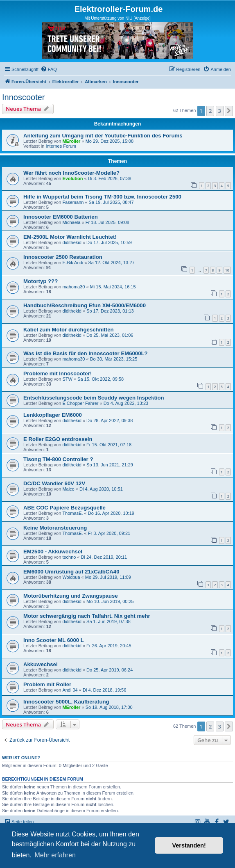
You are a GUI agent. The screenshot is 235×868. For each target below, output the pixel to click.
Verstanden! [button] (189, 845)
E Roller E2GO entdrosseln (58, 439)
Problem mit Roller (47, 684)
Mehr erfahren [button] (55, 855)
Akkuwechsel (41, 664)
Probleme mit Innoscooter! (58, 373)
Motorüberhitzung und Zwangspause (71, 596)
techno (69, 557)
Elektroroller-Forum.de (119, 9)
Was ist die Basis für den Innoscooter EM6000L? (86, 353)
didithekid (72, 242)
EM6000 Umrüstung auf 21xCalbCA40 (71, 572)
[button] (229, 111)
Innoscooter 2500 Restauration (63, 257)
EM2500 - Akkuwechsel (53, 552)
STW (67, 379)
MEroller (71, 141)
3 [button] (220, 111)
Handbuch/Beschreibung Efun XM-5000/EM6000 (85, 305)
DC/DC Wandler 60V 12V (54, 483)
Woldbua (71, 577)
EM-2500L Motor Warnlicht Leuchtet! (70, 237)
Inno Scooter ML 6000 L (54, 640)
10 (227, 270)
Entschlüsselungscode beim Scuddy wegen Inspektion (94, 398)
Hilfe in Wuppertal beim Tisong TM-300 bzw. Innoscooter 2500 (102, 197)
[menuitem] (49, 69)
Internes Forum (61, 146)
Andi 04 (70, 690)
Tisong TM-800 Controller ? (58, 459)
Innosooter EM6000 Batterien (61, 217)
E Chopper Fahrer (80, 403)
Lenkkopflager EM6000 (53, 415)
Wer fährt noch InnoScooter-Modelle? (71, 173)
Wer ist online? (21, 758)
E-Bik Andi (73, 263)
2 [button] (210, 111)
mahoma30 (73, 287)
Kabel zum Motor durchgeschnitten (69, 330)
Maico (68, 489)
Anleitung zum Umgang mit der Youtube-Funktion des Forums (103, 136)
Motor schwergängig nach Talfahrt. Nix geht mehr (87, 616)
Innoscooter (24, 97)
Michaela (71, 222)
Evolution (72, 178)
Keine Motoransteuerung (55, 528)
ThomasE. (72, 513)
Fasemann (73, 202)
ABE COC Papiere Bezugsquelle (64, 508)
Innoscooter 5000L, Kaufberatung (66, 702)
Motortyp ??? (41, 281)
